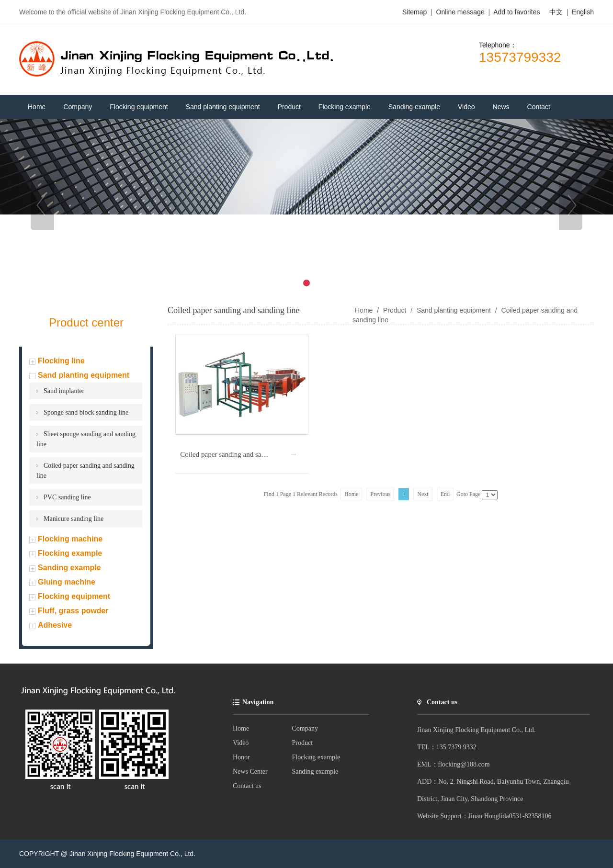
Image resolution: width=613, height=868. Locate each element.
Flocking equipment (74, 596)
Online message (461, 12)
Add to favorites (517, 12)
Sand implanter (64, 391)
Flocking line (61, 361)
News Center (250, 772)
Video (241, 743)
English (583, 12)
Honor (241, 757)
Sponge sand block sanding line (86, 412)
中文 (556, 12)
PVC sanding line (67, 497)
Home (241, 728)
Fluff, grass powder (73, 611)
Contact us (247, 786)
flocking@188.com (464, 764)
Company (305, 728)
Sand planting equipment (84, 375)
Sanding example (69, 568)
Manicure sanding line (74, 519)
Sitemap (414, 12)
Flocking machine (70, 539)
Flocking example (70, 553)
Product (395, 310)
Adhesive (55, 625)
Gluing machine (67, 582)
